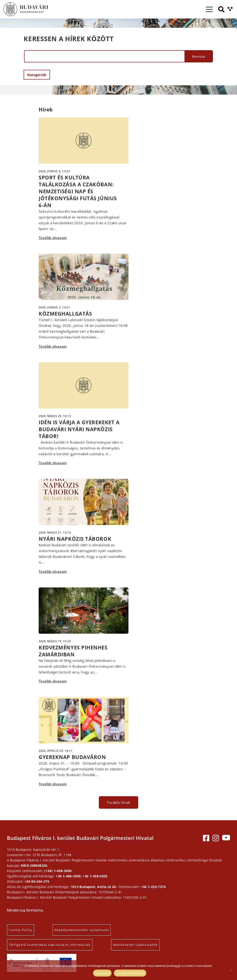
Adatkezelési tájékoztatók (135, 945)
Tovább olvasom (53, 238)
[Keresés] (221, 9)
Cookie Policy (20, 930)
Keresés (199, 56)
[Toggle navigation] (209, 9)
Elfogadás (102, 973)
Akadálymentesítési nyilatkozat (82, 930)
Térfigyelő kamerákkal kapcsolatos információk (50, 945)
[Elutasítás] (231, 970)
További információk (130, 973)
